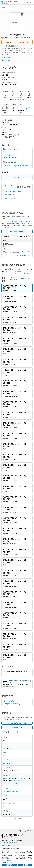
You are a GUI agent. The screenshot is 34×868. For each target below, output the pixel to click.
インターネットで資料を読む (10, 843)
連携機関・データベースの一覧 (22, 221)
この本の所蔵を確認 (24, 255)
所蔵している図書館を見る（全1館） (17, 166)
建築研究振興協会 (8, 778)
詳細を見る (8, 860)
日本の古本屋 (10, 701)
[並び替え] (9, 237)
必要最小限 (9, 865)
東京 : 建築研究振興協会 (10, 791)
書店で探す (17, 177)
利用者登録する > (6, 57)
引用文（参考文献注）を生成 (12, 191)
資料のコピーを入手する (8, 845)
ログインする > (6, 60)
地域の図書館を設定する (21, 231)
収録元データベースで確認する (17, 42)
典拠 (17, 783)
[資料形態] (23, 237)
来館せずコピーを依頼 (10, 156)
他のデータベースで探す (11, 198)
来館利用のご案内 (26, 279)
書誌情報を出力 (8, 195)
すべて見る (28, 109)
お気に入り (6, 187)
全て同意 (25, 865)
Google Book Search (12, 704)
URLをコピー (11, 187)
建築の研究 (6, 763)
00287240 (18, 781)
